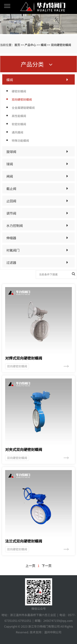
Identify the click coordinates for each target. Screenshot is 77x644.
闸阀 (10, 176)
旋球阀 (11, 152)
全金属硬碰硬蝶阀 (23, 108)
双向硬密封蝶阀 (61, 45)
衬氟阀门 (13, 250)
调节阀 (11, 213)
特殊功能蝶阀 (20, 140)
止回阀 (11, 201)
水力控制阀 (15, 225)
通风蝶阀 (17, 132)
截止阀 (11, 189)
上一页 (30, 566)
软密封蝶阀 (19, 124)
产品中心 (30, 45)
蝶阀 (44, 45)
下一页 (47, 566)
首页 (17, 45)
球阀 (10, 164)
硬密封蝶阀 (19, 91)
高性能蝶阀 (19, 116)
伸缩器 (11, 238)
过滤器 (11, 262)
